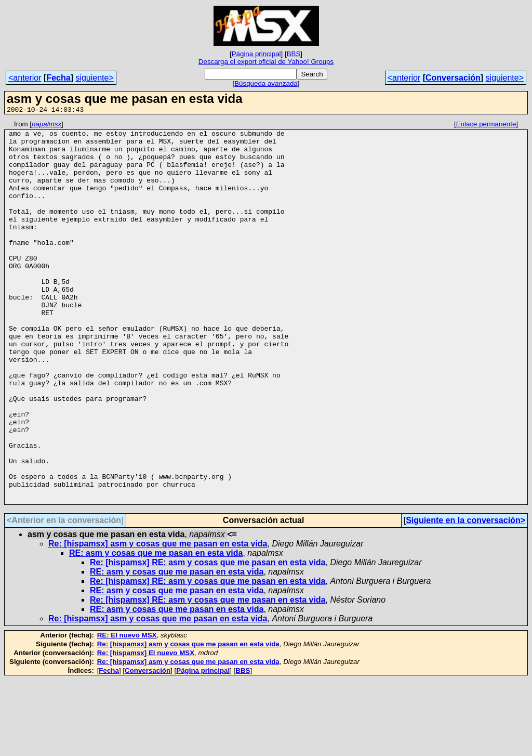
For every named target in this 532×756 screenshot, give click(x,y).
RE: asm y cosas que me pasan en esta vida (156, 629)
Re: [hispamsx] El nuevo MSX (146, 729)
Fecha (58, 78)
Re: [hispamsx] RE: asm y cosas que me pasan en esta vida (208, 639)
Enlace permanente (486, 126)
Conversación (453, 78)
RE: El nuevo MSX (127, 712)
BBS (294, 54)
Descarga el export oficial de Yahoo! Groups (266, 62)
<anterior (25, 78)
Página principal (256, 54)
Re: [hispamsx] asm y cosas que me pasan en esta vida (158, 620)
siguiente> (94, 78)
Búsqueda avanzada (266, 83)
